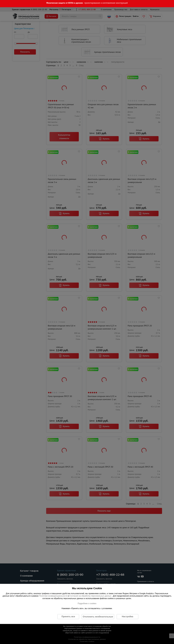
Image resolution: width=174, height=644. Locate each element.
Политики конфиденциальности (53, 596)
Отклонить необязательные (98, 617)
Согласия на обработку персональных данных (91, 596)
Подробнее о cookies (87, 603)
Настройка (127, 617)
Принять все (68, 617)
